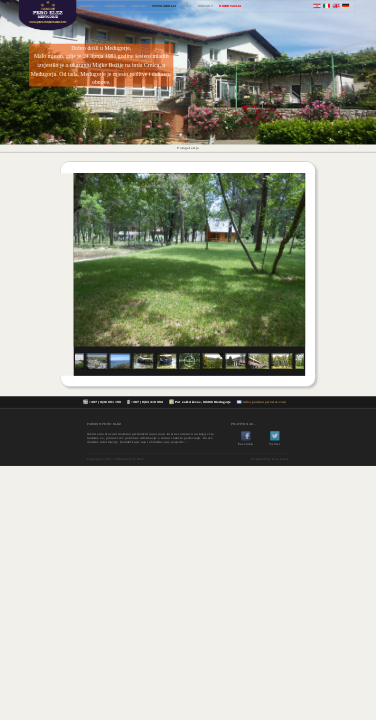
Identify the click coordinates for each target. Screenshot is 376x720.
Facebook (245, 441)
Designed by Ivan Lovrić (270, 458)
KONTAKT (205, 5)
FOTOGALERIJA (164, 5)
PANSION (138, 5)
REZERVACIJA (229, 5)
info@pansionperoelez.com (264, 402)
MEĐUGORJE (115, 5)
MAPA (186, 5)
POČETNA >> (89, 5)
